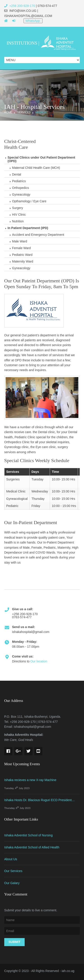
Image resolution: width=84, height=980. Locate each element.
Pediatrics (19, 181)
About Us (11, 859)
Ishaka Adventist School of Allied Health (32, 847)
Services (24, 112)
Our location (39, 661)
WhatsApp (33, 21)
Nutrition (18, 221)
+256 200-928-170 (20, 6)
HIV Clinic (19, 215)
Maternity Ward (23, 261)
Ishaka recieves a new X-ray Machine (30, 780)
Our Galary (12, 883)
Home (8, 112)
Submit (15, 942)
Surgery (18, 208)
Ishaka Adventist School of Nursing (28, 835)
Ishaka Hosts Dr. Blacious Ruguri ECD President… (40, 800)
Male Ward (20, 241)
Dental (17, 174)
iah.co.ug (68, 971)
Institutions (22, 43)
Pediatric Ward (22, 255)
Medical (42, 112)
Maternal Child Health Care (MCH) (36, 168)
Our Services (13, 871)
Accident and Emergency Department (38, 235)
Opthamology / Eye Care (29, 201)
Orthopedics (20, 188)
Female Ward (22, 248)
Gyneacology (21, 194)
